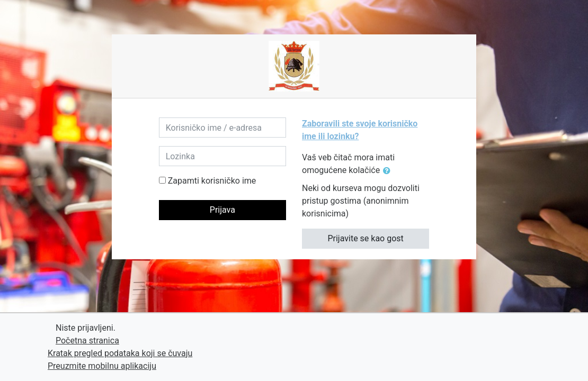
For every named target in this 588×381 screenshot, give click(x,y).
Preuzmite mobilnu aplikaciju (102, 366)
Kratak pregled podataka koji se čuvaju (120, 353)
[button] (389, 171)
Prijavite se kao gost (365, 238)
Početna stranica (87, 341)
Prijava (222, 210)
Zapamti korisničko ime (212, 181)
